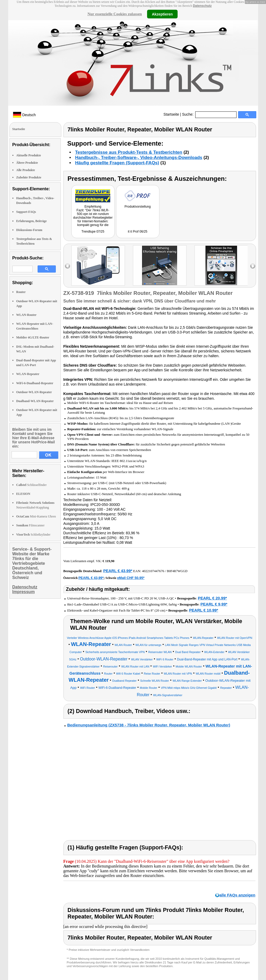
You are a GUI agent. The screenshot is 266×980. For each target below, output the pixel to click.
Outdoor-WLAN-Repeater (34, 392)
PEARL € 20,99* (212, 598)
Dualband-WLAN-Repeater (35, 401)
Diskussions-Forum (29, 230)
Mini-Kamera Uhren (36, 516)
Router (21, 292)
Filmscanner (31, 525)
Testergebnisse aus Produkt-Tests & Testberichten (129, 152)
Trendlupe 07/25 (93, 232)
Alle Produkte (26, 170)
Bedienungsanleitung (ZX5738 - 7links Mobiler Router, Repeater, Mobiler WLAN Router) (149, 725)
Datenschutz (202, 6)
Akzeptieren (162, 14)
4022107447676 (153, 571)
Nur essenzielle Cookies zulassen (115, 14)
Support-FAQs (26, 212)
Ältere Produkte (27, 163)
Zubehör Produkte (29, 177)
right (253, 266)
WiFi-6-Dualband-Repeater (35, 383)
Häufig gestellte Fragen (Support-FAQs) (117, 163)
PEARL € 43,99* (118, 571)
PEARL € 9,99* (214, 604)
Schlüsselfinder (32, 485)
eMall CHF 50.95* (131, 578)
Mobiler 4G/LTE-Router (33, 337)
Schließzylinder (33, 535)
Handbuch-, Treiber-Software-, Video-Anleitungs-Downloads (139, 158)
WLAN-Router (26, 315)
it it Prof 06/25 (138, 232)
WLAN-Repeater (28, 374)
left (67, 266)
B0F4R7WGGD (177, 571)
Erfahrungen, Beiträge (32, 221)
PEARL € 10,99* (204, 610)
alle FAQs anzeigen (237, 895)
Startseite (171, 114)
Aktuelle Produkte (29, 155)
